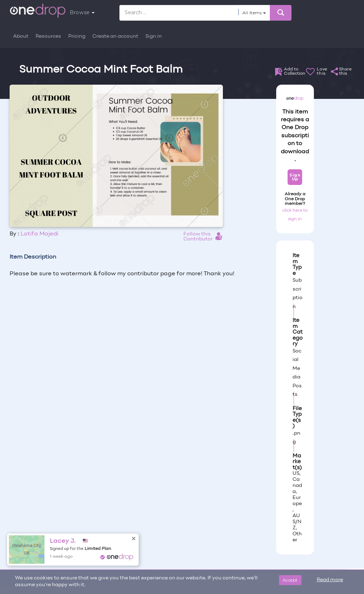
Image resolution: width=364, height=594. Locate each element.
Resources (48, 36)
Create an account (115, 36)
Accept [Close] (290, 580)
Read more (330, 580)
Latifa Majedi (39, 234)
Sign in (154, 36)
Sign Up (295, 177)
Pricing (77, 36)
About (21, 36)
